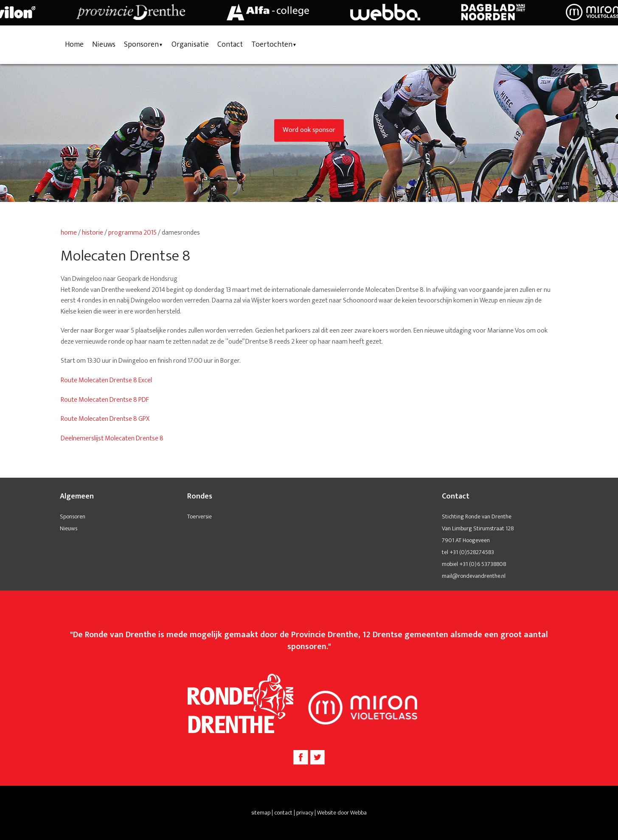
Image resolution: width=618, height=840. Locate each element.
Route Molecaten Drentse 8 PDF (105, 400)
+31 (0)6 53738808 (483, 564)
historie (93, 233)
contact (283, 813)
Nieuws (104, 45)
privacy (305, 813)
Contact (230, 45)
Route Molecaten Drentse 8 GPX (105, 419)
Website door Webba (342, 813)
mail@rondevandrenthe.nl (474, 576)
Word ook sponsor (309, 130)
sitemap (261, 813)
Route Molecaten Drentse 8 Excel (106, 380)
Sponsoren (141, 45)
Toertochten (272, 45)
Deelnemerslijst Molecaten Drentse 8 (112, 438)
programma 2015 (132, 233)
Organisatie (190, 45)
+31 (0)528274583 (472, 552)
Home (74, 45)
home (69, 233)
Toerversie (199, 517)
